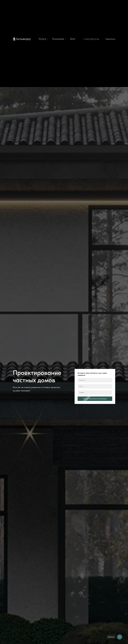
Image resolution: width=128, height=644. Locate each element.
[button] (108, 39)
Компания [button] (59, 39)
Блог (73, 39)
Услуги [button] (43, 39)
